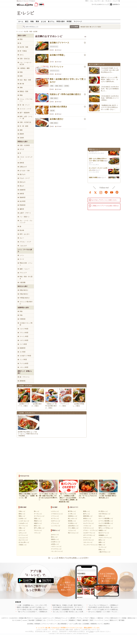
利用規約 (37, 624)
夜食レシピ (102, 550)
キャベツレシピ (23, 526)
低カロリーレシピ (104, 533)
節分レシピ (54, 537)
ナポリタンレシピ (89, 528)
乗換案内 (72, 620)
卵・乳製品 (23, 51)
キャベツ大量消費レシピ (106, 518)
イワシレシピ (55, 523)
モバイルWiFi (16, 620)
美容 (91, 620)
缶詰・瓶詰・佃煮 (25, 80)
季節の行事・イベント (26, 264)
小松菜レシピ (23, 545)
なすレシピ (22, 530)
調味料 (22, 134)
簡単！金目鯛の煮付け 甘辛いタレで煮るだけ (67, 80)
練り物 (22, 84)
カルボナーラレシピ (89, 533)
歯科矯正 (85, 620)
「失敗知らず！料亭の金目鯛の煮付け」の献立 (51, 406)
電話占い (93, 618)
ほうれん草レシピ (24, 542)
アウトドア (23, 273)
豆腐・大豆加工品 (25, 122)
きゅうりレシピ (23, 540)
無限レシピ (102, 542)
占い (103, 1)
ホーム (21, 21)
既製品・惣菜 (24, 91)
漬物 (21, 87)
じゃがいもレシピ (24, 521)
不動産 (79, 620)
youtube (112, 192)
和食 (21, 311)
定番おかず (23, 167)
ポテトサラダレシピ (89, 535)
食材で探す (86, 27)
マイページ (78, 21)
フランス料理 (24, 333)
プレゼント (108, 1)
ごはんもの (23, 246)
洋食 (21, 315)
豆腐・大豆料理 (25, 145)
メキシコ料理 (24, 367)
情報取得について (96, 624)
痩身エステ (113, 620)
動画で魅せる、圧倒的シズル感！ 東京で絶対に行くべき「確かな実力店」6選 (77, 605)
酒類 (21, 130)
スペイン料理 (24, 336)
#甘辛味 (67, 86)
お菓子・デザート (25, 213)
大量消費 (22, 282)
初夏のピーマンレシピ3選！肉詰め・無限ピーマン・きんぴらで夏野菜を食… (110, 79)
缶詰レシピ (102, 516)
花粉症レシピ (55, 539)
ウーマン (51, 620)
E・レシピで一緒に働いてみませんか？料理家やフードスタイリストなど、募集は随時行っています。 (68, 628)
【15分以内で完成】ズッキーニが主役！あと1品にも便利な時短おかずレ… (110, 70)
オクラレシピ (55, 518)
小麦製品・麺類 (25, 68)
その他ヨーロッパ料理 (26, 324)
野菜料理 (22, 205)
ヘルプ (70, 624)
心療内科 (72, 618)
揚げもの (22, 174)
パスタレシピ (87, 526)
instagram (101, 192)
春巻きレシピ (87, 518)
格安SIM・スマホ (103, 618)
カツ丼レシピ (72, 514)
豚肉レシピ (22, 514)
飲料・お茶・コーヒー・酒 (26, 117)
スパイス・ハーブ (25, 109)
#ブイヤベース (54, 47)
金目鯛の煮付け (56, 119)
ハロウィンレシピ (56, 546)
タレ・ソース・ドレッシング (26, 222)
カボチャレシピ (56, 521)
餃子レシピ (87, 514)
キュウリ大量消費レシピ (106, 523)
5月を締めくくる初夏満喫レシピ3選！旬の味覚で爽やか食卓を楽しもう (75, 609)
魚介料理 (22, 201)
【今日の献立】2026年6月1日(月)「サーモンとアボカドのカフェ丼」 (74, 607)
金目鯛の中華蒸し (57, 55)
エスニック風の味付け (26, 303)
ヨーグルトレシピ (39, 516)
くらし (92, 1)
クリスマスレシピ (56, 549)
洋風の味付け (24, 294)
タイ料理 (22, 352)
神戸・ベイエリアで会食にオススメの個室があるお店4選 (106, 609)
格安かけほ (131, 618)
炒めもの (22, 182)
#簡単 (52, 86)
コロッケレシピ (88, 542)
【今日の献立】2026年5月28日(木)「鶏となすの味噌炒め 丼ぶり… (110, 89)
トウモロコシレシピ (57, 514)
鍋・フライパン (25, 377)
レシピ (58, 620)
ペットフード (99, 620)
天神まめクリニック (61, 618)
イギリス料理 (24, 340)
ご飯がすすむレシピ (104, 552)
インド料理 (23, 360)
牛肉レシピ (22, 511)
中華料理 (22, 319)
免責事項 (107, 624)
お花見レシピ (55, 544)
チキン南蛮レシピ (73, 528)
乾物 (21, 72)
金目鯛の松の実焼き (58, 107)
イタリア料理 (24, 329)
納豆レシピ (37, 526)
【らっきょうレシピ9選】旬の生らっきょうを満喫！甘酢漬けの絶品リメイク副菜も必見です (82, 612)
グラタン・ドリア (25, 242)
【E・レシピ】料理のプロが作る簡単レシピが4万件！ (69, 558)
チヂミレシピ (87, 538)
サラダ (22, 149)
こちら (91, 631)
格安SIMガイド (115, 618)
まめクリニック (48, 618)
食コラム (51, 21)
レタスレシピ (55, 511)
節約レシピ (102, 540)
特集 (32, 21)
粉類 (21, 76)
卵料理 (22, 163)
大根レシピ (22, 528)
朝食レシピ (102, 545)
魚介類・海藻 (24, 47)
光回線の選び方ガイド (26, 618)
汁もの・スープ (25, 178)
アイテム (80, 618)
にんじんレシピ (23, 538)
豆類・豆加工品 (25, 59)
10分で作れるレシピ (104, 514)
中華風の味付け (25, 298)
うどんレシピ (72, 530)
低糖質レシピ (103, 530)
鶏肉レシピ (22, 516)
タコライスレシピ (89, 540)
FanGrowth (38, 618)
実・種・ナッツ (25, 105)
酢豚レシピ (87, 511)
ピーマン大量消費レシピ (106, 521)
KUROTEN (14, 618)
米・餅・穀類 (24, 126)
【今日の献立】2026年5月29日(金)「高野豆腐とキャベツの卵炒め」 (110, 98)
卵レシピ (37, 511)
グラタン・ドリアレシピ (90, 530)
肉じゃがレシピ (73, 518)
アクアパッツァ (56, 67)
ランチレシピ (103, 547)
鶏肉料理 (22, 197)
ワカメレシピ (38, 530)
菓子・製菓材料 (25, 113)
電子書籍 (121, 620)
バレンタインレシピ (57, 551)
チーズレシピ (38, 514)
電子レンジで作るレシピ (106, 528)
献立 (27, 21)
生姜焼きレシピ (73, 516)
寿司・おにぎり (25, 234)
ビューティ (98, 1)
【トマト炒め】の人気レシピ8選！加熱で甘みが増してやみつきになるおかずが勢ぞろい (45, 609)
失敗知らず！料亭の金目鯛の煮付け (65, 94)
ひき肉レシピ (23, 518)
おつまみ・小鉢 (25, 171)
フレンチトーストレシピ (90, 545)
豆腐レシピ (37, 518)
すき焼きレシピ (73, 523)
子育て (87, 1)
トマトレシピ (55, 516)
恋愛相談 (39, 620)
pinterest (117, 192)
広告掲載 (86, 624)
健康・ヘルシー (25, 269)
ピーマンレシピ (23, 535)
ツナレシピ (37, 533)
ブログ (86, 618)
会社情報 (30, 624)
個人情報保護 (62, 624)
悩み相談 (32, 620)
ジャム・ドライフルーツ (26, 100)
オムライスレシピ (89, 523)
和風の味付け (24, 290)
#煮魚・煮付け (59, 86)
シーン (22, 255)
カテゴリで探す (96, 27)
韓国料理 (22, 348)
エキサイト (116, 4)
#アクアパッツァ (55, 71)
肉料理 (22, 194)
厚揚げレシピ (38, 521)
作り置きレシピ (103, 511)
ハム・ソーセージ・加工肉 (26, 63)
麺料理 (22, 209)
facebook (90, 192)
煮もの (22, 186)
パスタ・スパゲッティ (26, 158)
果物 (21, 95)
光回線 (124, 618)
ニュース (65, 620)
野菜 (21, 39)
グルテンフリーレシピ (105, 538)
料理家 (69, 21)
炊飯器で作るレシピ (104, 526)
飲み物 (22, 230)
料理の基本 (61, 21)
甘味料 (22, 138)
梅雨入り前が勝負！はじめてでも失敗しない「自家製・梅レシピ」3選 (39, 607)
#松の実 (52, 111)
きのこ (22, 55)
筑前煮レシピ (72, 521)
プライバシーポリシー (49, 624)
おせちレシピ (55, 535)
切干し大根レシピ (39, 528)
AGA (107, 620)
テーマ (22, 259)
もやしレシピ (23, 533)
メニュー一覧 (116, 1)
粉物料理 (22, 190)
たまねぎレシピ (23, 523)
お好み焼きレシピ (73, 526)
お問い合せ (78, 624)
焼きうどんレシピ (73, 533)
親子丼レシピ (72, 511)
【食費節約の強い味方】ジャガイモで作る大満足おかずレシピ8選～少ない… (109, 107)
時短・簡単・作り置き (26, 278)
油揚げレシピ (38, 523)
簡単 (37, 21)
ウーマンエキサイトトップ (100, 4)
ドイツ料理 (23, 344)
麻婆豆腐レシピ (88, 516)
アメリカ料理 (24, 363)
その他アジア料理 (25, 356)
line (106, 192)
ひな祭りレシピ (56, 542)
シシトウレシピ (56, 526)
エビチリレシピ (88, 521)
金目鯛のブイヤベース (59, 43)
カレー (22, 238)
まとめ (44, 21)
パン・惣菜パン (25, 217)
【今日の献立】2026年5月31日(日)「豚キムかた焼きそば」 (106, 607)
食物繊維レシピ (103, 535)
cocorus (25, 620)
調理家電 (22, 381)
